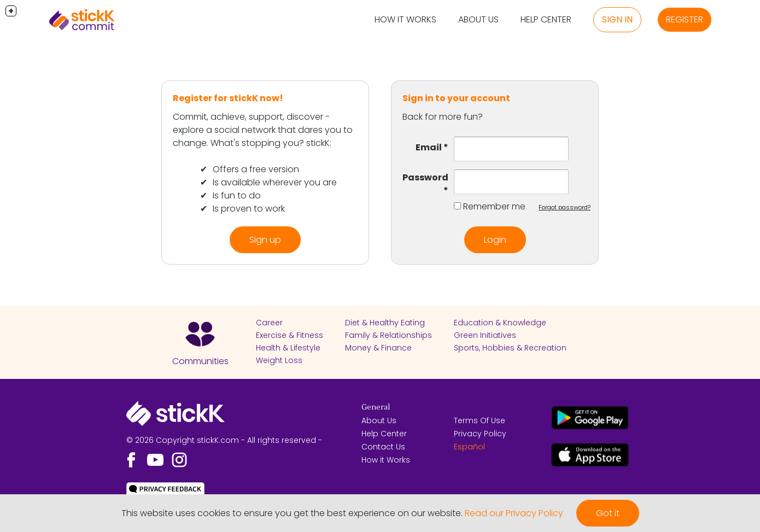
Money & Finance (378, 348)
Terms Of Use (480, 420)
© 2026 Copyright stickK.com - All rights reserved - (224, 440)
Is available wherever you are (275, 182)
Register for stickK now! (228, 98)
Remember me (494, 206)
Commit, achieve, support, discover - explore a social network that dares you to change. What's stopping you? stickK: (263, 130)
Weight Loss (279, 360)
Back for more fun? (443, 117)
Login (495, 240)
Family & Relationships (388, 335)
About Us (478, 19)
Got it (608, 513)
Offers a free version (256, 169)
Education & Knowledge (500, 323)
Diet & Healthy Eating (385, 323)
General (376, 407)
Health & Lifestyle (288, 348)
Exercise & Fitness (290, 335)
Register (685, 19)
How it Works (405, 19)
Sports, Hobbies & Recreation (510, 348)
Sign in (617, 19)
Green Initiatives (485, 335)
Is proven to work (249, 209)
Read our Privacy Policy (514, 513)
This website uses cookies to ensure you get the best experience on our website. (292, 513)
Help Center (546, 19)
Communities (200, 361)
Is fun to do (237, 195)
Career (269, 323)
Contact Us (383, 447)
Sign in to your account (456, 98)
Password (425, 177)
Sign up (265, 240)
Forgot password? (565, 207)
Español (469, 447)
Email (429, 147)
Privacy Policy (480, 434)
